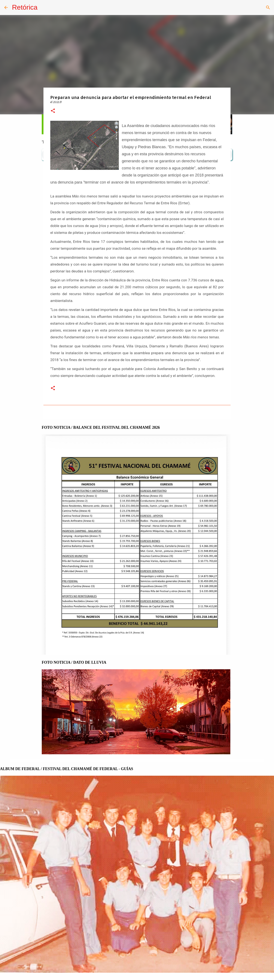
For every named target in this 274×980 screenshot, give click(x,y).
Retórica (25, 7)
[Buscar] (268, 7)
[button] (53, 111)
